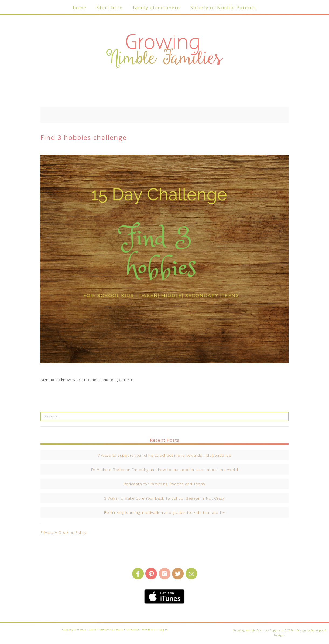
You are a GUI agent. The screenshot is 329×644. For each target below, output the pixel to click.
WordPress (150, 630)
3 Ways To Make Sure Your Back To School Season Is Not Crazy (164, 498)
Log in (164, 630)
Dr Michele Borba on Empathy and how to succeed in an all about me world (165, 470)
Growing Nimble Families (164, 51)
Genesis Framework (126, 630)
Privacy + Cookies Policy (64, 532)
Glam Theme (98, 630)
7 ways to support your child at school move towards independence (164, 455)
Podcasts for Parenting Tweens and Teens (164, 484)
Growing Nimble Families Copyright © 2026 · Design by (272, 630)
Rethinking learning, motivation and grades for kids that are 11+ (165, 512)
